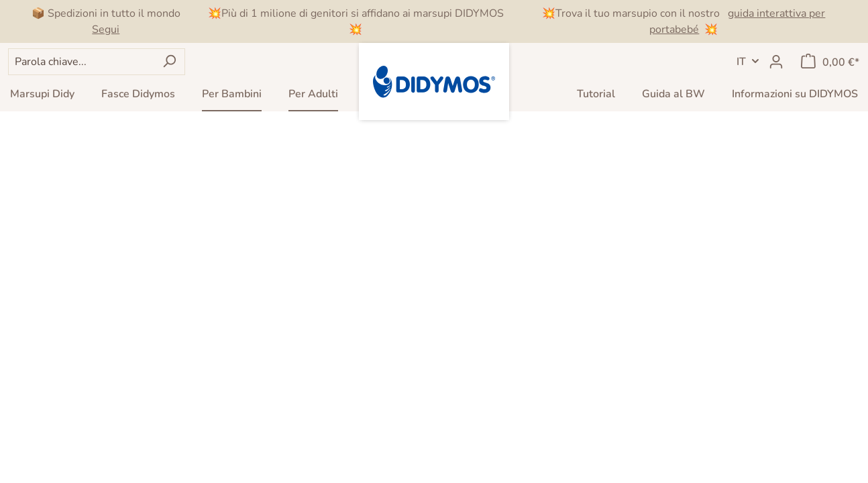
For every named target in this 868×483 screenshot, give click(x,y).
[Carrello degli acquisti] (830, 62)
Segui (106, 30)
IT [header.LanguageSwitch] (741, 62)
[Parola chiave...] (81, 62)
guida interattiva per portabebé (737, 21)
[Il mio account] (776, 62)
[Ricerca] (169, 62)
